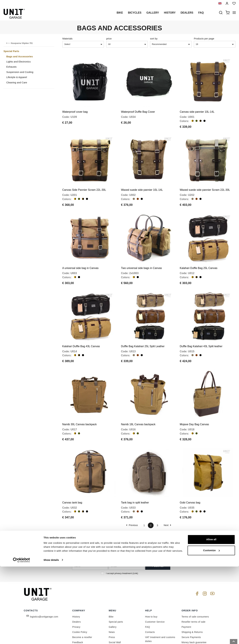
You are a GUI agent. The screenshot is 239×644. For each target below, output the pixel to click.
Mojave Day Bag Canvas (194, 402)
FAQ (147, 600)
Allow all (211, 617)
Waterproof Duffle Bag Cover (138, 107)
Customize (211, 628)
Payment (186, 600)
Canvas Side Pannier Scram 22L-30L (84, 181)
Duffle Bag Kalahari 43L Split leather (201, 328)
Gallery (153, 13)
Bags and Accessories (20, 56)
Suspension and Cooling (20, 72)
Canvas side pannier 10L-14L (197, 107)
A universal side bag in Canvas (80, 254)
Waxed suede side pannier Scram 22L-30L (205, 181)
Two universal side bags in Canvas (141, 254)
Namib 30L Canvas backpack (80, 402)
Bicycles (135, 13)
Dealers (187, 13)
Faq (201, 13)
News (112, 605)
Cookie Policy (80, 605)
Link (135, 546)
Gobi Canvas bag (190, 475)
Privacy (76, 600)
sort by (154, 39)
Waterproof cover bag (75, 107)
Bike (120, 13)
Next (167, 498)
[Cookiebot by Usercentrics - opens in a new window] (21, 638)
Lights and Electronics (19, 62)
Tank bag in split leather (135, 475)
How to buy (151, 589)
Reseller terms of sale (194, 595)
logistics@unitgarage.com (44, 589)
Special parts (116, 595)
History (170, 13)
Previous (132, 498)
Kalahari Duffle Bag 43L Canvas (81, 328)
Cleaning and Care (17, 82)
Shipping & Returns (192, 605)
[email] (127, 539)
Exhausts (11, 67)
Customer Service (155, 595)
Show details (51, 637)
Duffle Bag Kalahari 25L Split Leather (143, 328)
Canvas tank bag (72, 475)
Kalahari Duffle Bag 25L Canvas (199, 254)
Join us (158, 539)
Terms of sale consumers (195, 589)
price (109, 39)
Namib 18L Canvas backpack (138, 402)
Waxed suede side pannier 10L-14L (142, 181)
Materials (67, 39)
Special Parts (11, 51)
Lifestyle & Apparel (17, 77)
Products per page (204, 39)
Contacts (150, 605)
